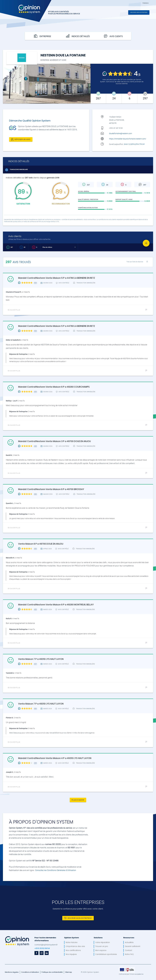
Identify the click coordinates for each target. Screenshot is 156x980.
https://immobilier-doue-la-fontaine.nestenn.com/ (128, 139)
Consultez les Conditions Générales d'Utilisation (56, 870)
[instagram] (42, 953)
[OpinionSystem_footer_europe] (127, 968)
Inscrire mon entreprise (139, 12)
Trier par (135, 262)
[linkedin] (47, 953)
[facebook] (36, 953)
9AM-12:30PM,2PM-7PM (134, 144)
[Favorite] (146, 243)
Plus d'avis (78, 800)
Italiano (146, 3)
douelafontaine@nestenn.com (120, 133)
